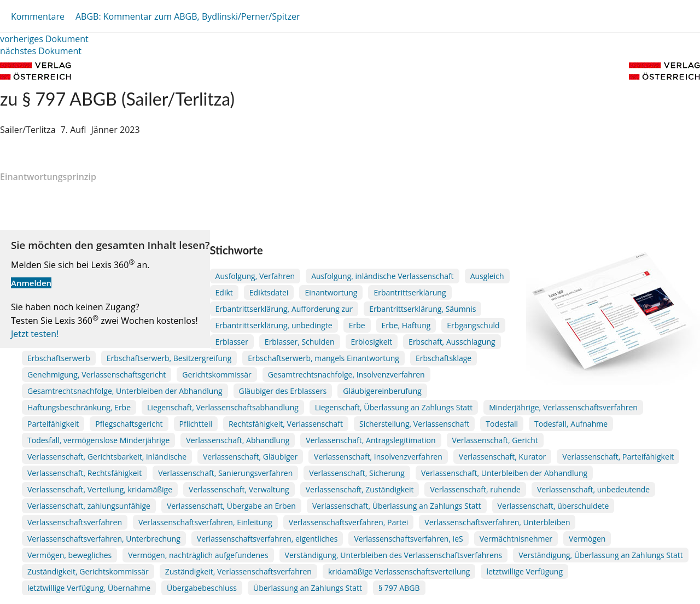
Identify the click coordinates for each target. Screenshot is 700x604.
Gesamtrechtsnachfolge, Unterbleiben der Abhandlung (125, 391)
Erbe (357, 325)
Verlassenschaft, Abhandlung (238, 440)
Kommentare (38, 16)
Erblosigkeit (372, 342)
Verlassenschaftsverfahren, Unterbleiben (497, 522)
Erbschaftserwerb (59, 358)
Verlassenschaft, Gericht (495, 440)
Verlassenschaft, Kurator (503, 457)
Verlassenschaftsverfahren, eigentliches (267, 539)
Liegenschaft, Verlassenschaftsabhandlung (223, 407)
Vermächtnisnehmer (516, 539)
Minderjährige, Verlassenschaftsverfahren (563, 407)
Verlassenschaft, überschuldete (553, 506)
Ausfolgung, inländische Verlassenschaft (382, 276)
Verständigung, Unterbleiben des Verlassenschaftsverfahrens (394, 555)
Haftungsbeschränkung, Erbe (79, 407)
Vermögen (587, 539)
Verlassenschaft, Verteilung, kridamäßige (100, 489)
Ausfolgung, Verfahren (255, 276)
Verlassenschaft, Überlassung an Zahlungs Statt (397, 506)
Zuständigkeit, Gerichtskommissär (88, 571)
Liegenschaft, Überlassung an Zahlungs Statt (394, 407)
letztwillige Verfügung (524, 571)
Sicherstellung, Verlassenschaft (414, 424)
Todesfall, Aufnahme (571, 424)
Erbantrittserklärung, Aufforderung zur (284, 309)
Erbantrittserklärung (410, 292)
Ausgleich (487, 276)
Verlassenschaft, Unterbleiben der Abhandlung (504, 473)
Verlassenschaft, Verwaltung (239, 489)
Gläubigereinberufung (382, 391)
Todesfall (502, 424)
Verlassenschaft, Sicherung (357, 473)
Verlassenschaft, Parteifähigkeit (618, 457)
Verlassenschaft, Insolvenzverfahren (378, 457)
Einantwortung (331, 292)
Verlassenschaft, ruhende (475, 489)
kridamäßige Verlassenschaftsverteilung (399, 571)
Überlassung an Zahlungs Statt (308, 588)
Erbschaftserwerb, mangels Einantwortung (323, 358)
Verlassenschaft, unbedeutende (593, 489)
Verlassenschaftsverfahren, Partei (349, 522)
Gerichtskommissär (217, 374)
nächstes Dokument (41, 51)
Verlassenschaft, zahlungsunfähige (89, 506)
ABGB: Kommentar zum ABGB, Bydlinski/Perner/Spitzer (188, 16)
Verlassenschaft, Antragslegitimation (371, 440)
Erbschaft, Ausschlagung (452, 342)
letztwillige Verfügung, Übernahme (89, 588)
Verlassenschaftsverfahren (75, 522)
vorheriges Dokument (44, 39)
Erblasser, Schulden (300, 342)
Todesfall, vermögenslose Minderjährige (98, 440)
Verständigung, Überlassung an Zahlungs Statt (601, 555)
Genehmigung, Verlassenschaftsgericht (97, 374)
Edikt (224, 292)
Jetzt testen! (35, 334)
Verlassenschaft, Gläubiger (250, 457)
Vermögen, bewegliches (69, 555)
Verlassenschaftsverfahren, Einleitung (205, 522)
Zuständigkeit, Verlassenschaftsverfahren (238, 571)
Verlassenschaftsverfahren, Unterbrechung (104, 539)
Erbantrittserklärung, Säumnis (422, 309)
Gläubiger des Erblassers (283, 391)
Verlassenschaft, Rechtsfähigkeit (84, 473)
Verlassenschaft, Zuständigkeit (360, 489)
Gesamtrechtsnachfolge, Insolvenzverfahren (346, 374)
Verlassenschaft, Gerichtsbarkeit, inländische (107, 457)
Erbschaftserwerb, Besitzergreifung (169, 358)
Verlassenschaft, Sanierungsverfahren (225, 473)
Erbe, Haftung (406, 325)
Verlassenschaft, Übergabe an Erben (231, 506)
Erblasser (232, 342)
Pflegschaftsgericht (129, 424)
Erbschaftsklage (444, 358)
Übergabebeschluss (202, 588)
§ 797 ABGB (399, 588)
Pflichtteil (196, 424)
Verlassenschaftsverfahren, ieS (408, 539)
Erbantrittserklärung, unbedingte (274, 325)
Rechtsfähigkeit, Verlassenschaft (286, 424)
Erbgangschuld (473, 325)
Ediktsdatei (269, 292)
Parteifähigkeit (53, 424)
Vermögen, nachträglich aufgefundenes (198, 555)
